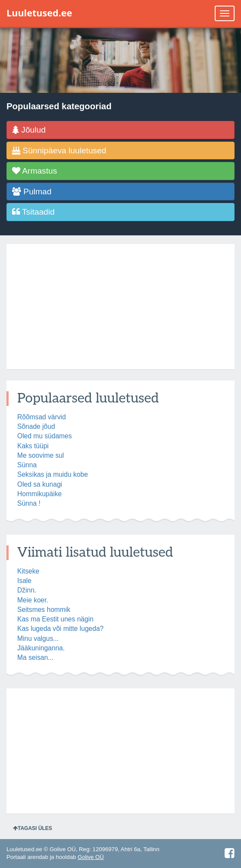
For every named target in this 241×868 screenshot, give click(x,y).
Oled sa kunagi (40, 484)
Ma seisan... (35, 657)
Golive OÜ (91, 857)
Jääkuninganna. (41, 648)
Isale (24, 581)
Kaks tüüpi (33, 446)
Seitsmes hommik (44, 610)
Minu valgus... (38, 638)
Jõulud (29, 130)
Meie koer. (33, 600)
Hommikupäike (39, 494)
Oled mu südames (45, 436)
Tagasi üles (33, 828)
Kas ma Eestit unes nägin (55, 619)
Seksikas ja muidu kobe (53, 474)
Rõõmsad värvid (42, 417)
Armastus (34, 171)
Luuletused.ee (39, 13)
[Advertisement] (120, 307)
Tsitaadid (33, 212)
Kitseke (28, 571)
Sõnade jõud (36, 426)
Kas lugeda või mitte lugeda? (60, 629)
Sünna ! (29, 503)
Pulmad (32, 192)
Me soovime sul (41, 455)
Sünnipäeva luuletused (59, 150)
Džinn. (27, 590)
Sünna (27, 465)
